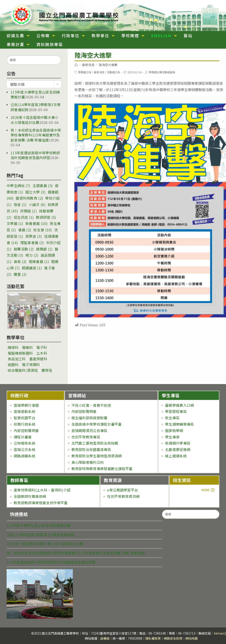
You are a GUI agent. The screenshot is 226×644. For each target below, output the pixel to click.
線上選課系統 (176, 456)
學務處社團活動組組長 (162, 72)
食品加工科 (17, 359)
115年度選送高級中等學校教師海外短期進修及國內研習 (35, 155)
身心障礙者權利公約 (88, 462)
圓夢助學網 (174, 431)
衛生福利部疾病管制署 (89, 418)
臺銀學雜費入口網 (179, 405)
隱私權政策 (153, 638)
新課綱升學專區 (178, 443)
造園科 (13, 364)
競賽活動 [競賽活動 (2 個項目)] (24, 249)
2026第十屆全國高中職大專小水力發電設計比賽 (35, 120)
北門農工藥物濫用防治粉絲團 (95, 443)
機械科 (13, 347)
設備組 (105, 638)
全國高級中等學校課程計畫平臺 (97, 424)
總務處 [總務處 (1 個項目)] (44, 249)
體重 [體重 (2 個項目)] (20, 274)
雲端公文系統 (24, 449)
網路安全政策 (173, 638)
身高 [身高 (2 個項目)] (20, 261)
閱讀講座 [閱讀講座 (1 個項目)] (32, 268)
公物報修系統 (24, 443)
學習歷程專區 (176, 411)
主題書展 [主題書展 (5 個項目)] (43, 186)
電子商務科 (31, 364)
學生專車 (172, 437)
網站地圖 (192, 638)
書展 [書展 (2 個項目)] (25, 230)
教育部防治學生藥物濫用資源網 (97, 456)
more (185, 490)
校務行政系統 (24, 424)
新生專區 (172, 418)
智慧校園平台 (24, 418)
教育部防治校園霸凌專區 (91, 449)
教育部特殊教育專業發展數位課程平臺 (102, 469)
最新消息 (99, 72)
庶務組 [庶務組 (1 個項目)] (29, 211)
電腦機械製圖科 (20, 353)
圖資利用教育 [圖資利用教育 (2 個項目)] (29, 198)
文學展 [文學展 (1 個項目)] (15, 223)
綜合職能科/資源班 (23, 370)
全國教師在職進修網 (30, 496)
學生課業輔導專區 (179, 424)
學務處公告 (85, 72)
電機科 (27, 347)
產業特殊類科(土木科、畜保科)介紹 (42, 490)
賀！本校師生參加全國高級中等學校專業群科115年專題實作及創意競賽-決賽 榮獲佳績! (36, 135)
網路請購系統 (24, 456)
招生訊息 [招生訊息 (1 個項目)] (24, 217)
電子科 (42, 347)
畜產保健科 (38, 359)
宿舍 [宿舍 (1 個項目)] (20, 204)
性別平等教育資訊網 (123, 496)
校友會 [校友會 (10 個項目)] (43, 230)
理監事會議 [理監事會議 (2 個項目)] (32, 243)
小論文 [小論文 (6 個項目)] (37, 204)
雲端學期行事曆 (26, 405)
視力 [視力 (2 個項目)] (32, 255)
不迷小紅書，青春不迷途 (91, 405)
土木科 (42, 353)
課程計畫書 (23, 437)
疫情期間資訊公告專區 (89, 431)
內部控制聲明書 (26, 431)
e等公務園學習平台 (122, 490)
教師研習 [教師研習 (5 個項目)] (46, 217)
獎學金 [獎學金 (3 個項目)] (34, 236)
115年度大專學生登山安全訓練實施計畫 (39, 525)
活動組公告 (113, 72)
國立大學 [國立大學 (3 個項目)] (35, 192)
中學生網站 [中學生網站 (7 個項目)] (19, 186)
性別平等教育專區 (86, 437)
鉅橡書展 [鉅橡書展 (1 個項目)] (39, 261)
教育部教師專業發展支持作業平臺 (41, 503)
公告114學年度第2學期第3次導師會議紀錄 (40, 535)
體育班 (47, 370)
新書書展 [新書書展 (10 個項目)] (37, 223)
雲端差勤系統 (24, 411)
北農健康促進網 (178, 449)
